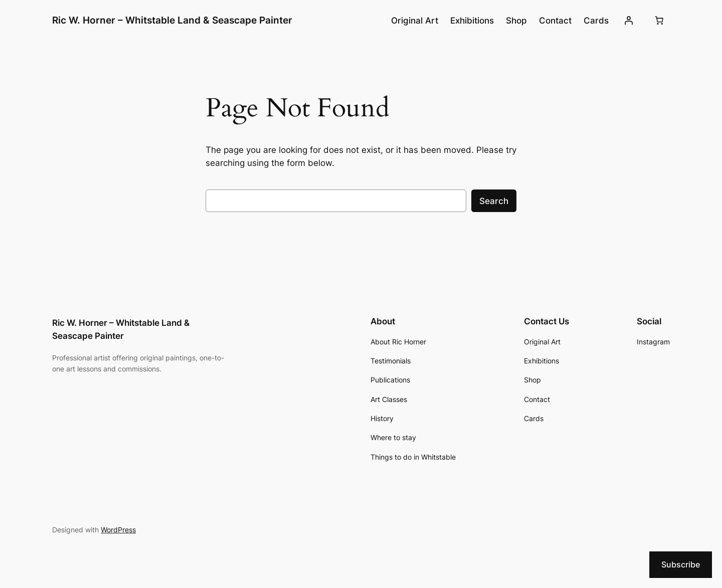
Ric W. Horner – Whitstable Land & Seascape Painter (172, 20)
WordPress (118, 530)
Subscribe (681, 564)
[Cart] (659, 21)
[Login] (629, 21)
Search (494, 201)
